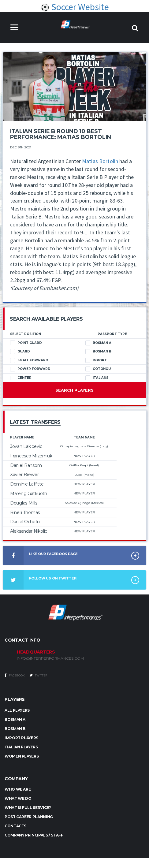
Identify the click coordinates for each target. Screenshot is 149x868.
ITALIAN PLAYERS (21, 748)
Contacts (15, 827)
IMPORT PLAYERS (21, 738)
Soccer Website (75, 7)
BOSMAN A (15, 720)
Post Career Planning (29, 817)
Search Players (74, 391)
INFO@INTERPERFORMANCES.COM (50, 659)
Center (21, 378)
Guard (20, 352)
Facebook (15, 676)
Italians (97, 378)
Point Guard (26, 344)
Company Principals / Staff (34, 836)
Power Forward (30, 370)
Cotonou (98, 370)
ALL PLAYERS (17, 711)
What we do (18, 799)
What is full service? (28, 808)
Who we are (18, 790)
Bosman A (98, 344)
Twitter (38, 676)
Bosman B (98, 352)
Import (96, 361)
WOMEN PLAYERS (22, 757)
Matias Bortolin (100, 161)
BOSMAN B (15, 729)
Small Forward (29, 361)
